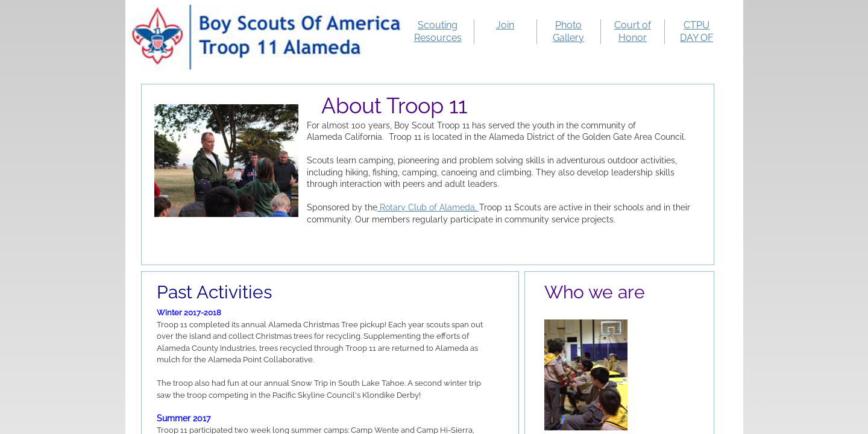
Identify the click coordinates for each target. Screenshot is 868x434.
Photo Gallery (568, 31)
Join (505, 25)
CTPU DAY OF (697, 31)
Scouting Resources (438, 31)
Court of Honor (633, 31)
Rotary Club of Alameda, (428, 207)
